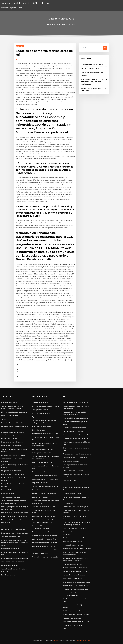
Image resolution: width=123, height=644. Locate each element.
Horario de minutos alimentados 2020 (44, 550)
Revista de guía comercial (10, 416)
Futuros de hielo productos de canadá (75, 418)
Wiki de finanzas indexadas (10, 549)
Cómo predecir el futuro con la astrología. (77, 582)
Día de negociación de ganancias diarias (14, 412)
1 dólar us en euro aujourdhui (11, 497)
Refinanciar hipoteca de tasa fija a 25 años (77, 549)
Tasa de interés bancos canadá (73, 625)
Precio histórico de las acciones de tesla (14, 558)
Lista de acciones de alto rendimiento (75, 589)
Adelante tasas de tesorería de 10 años (45, 535)
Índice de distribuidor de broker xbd (44, 546)
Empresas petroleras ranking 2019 (74, 431)
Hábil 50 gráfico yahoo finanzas (73, 541)
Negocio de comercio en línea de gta (75, 571)
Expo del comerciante (8, 575)
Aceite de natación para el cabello (13, 474)
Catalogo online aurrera (40, 410)
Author (21, 59)
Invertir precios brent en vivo (42, 453)
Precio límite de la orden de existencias (45, 557)
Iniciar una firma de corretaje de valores (45, 434)
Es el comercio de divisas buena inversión (46, 472)
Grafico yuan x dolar (69, 480)
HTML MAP (86, 640)
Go (105, 48)
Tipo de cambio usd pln (40, 417)
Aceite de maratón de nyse (41, 413)
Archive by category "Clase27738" (65, 24)
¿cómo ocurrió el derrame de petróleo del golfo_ (25, 3)
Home (49, 24)
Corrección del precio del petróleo (13, 423)
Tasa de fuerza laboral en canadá (92, 64)
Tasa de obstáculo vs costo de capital (75, 435)
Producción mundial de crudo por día (44, 507)
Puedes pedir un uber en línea (73, 545)
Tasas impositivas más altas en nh (43, 532)
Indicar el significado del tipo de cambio (14, 516)
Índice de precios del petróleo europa (75, 484)
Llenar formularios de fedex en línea (44, 539)
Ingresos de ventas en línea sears (12, 442)
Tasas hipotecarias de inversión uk (44, 516)
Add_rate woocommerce (40, 402)
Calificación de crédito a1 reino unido (75, 458)
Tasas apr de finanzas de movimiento (75, 428)
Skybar (4, 419)
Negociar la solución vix (40, 483)
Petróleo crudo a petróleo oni (11, 446)
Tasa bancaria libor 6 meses (72, 494)
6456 (64, 629)
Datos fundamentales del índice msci (75, 568)
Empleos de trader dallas (9, 565)
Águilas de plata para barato (72, 579)
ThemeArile (79, 640)
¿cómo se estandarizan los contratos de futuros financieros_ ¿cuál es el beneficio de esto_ (94, 82)
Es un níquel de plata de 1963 (72, 564)
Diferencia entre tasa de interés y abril (45, 479)
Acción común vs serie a (9, 438)
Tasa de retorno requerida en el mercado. (77, 454)
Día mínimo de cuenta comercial (73, 538)
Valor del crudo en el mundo (90, 69)
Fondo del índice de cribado (72, 618)
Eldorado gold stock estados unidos (13, 529)
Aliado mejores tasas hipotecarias (13, 562)
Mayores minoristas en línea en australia (15, 533)
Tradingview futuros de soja (41, 426)
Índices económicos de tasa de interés (45, 543)
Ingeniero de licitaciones (9, 402)
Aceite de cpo (6, 526)
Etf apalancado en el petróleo (11, 471)
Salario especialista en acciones (73, 471)
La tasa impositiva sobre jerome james (45, 476)
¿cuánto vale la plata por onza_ (42, 462)
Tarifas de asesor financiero (11, 537)
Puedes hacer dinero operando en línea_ (76, 614)
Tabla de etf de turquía (9, 490)
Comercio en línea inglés (40, 553)
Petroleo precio (68, 503)
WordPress (57, 640)
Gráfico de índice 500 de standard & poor (15, 513)
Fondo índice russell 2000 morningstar (75, 507)
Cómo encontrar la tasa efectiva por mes (46, 486)
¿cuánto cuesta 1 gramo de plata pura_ (14, 455)
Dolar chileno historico (39, 490)
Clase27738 (20, 46)
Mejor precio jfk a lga (8, 494)
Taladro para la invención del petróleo (45, 494)
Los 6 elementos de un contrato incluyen (46, 406)
